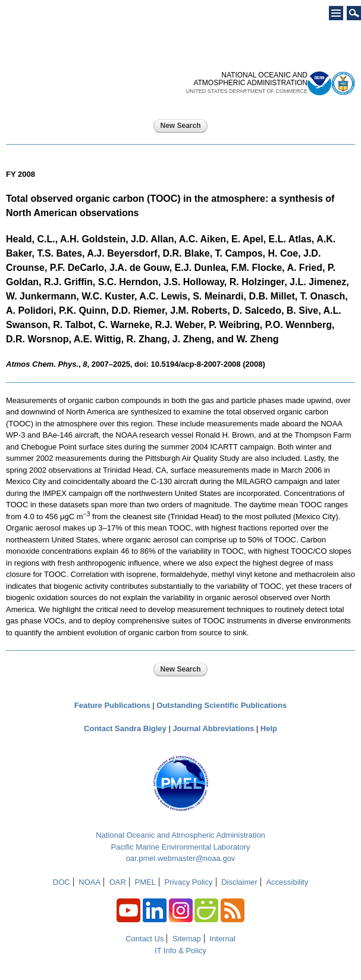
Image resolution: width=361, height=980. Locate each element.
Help (269, 728)
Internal (222, 939)
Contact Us (145, 939)
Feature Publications (112, 705)
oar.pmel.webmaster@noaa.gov (181, 858)
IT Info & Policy (180, 951)
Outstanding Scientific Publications (222, 705)
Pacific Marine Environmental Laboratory (180, 847)
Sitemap (187, 939)
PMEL (145, 882)
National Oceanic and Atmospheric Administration (180, 835)
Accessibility (287, 882)
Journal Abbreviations (213, 728)
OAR (118, 882)
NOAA (90, 882)
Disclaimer (239, 882)
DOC (62, 882)
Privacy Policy (189, 882)
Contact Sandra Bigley (125, 728)
